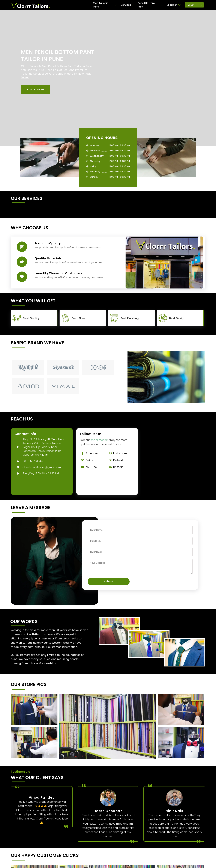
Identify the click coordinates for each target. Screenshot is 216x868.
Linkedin (116, 467)
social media (99, 440)
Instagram (117, 453)
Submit (109, 581)
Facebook (89, 453)
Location (174, 5)
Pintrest (115, 460)
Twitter (87, 460)
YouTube (88, 467)
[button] (35, 90)
